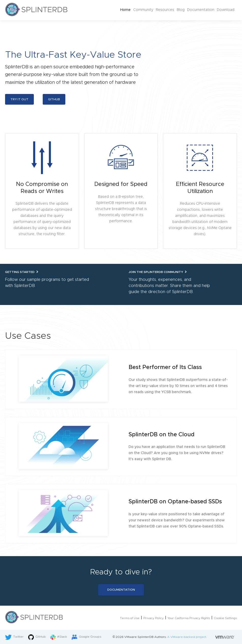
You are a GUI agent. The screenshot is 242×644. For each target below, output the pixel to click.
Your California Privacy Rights (189, 618)
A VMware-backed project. (201, 637)
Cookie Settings (225, 618)
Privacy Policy (154, 618)
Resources (165, 10)
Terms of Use (130, 618)
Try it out (19, 99)
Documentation (201, 10)
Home (125, 10)
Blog (181, 10)
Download (226, 10)
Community (143, 10)
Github (54, 99)
